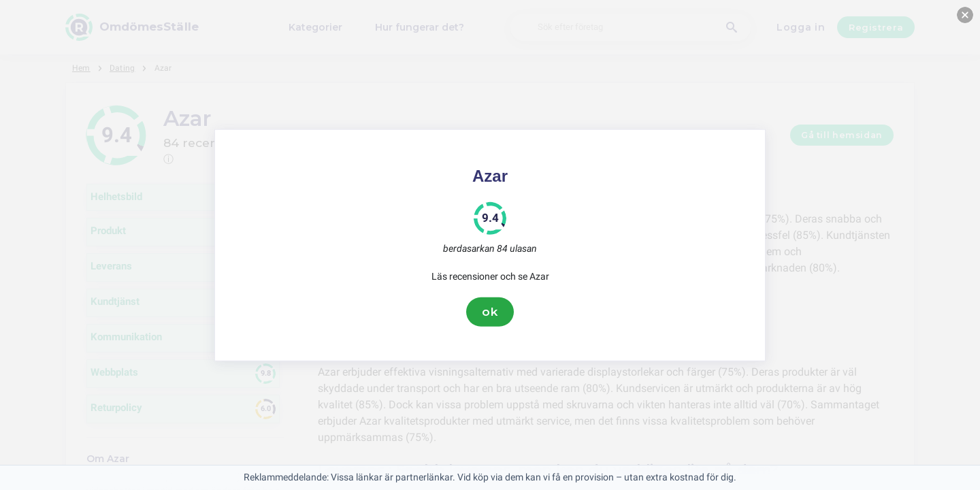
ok (490, 312)
